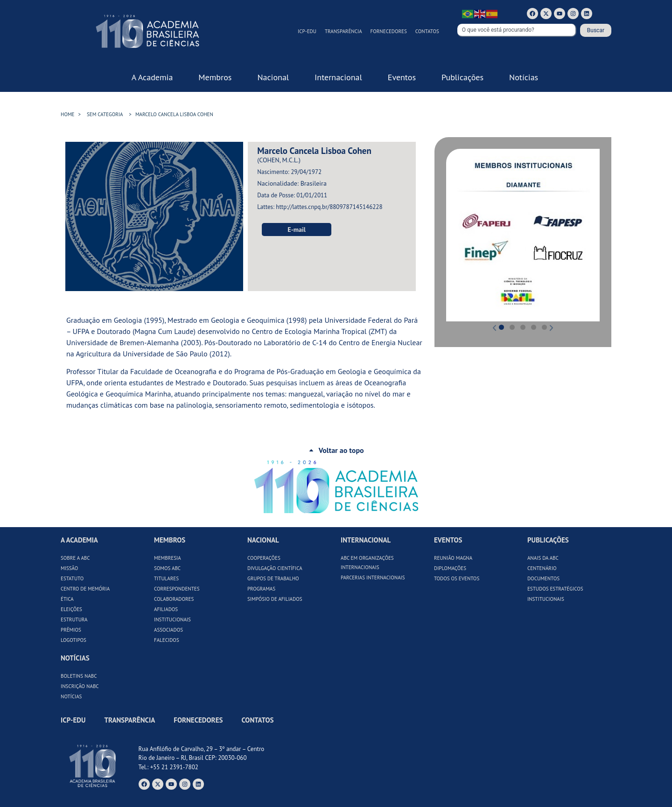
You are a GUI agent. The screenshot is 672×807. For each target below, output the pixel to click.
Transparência (343, 31)
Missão (69, 568)
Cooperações (264, 558)
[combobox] (517, 30)
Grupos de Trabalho (273, 578)
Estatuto (72, 578)
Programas (261, 589)
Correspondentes (177, 589)
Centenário (542, 568)
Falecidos (167, 640)
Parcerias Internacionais (373, 577)
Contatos (427, 31)
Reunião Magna (453, 558)
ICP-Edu (307, 31)
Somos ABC (167, 568)
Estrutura (74, 619)
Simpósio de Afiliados (275, 599)
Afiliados (166, 609)
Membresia (168, 558)
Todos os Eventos (457, 578)
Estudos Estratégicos (555, 589)
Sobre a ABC (75, 558)
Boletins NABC (79, 676)
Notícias (71, 696)
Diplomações (450, 568)
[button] (455, 235)
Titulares (166, 578)
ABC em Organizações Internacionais (367, 563)
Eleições (71, 609)
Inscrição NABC (80, 686)
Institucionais (172, 619)
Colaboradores (174, 599)
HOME (68, 114)
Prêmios (71, 630)
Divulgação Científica (275, 568)
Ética (67, 599)
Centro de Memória (85, 589)
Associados (168, 630)
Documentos (543, 578)
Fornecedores (389, 31)
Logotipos (73, 640)
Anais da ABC (543, 558)
